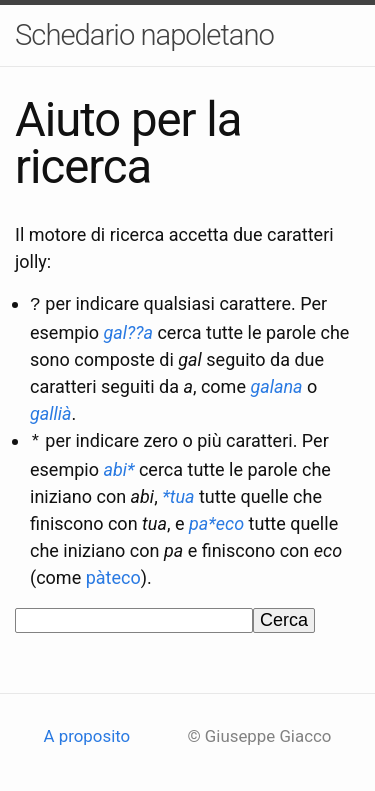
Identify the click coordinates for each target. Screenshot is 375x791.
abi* (118, 465)
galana (276, 384)
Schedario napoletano (144, 35)
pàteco (113, 573)
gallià (51, 411)
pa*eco (216, 519)
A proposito (87, 733)
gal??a (128, 330)
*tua (178, 492)
